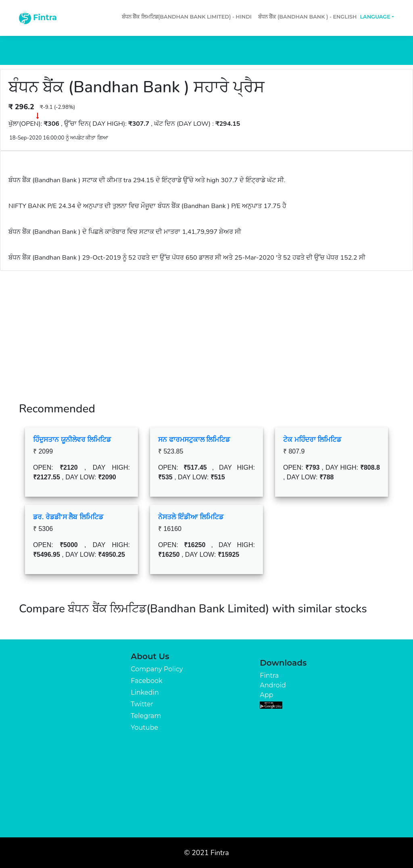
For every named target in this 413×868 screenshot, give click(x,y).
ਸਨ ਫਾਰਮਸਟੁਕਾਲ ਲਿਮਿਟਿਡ (194, 439)
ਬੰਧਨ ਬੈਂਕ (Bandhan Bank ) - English (308, 17)
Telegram (146, 716)
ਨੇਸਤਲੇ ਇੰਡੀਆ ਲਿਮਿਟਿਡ (191, 517)
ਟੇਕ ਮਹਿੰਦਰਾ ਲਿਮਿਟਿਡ (312, 439)
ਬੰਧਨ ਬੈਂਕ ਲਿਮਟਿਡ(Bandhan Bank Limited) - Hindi (187, 17)
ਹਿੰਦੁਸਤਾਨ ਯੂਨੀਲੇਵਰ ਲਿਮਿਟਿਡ (72, 439)
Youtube (144, 727)
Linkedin (145, 692)
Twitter (142, 704)
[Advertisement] (206, 331)
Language (375, 17)
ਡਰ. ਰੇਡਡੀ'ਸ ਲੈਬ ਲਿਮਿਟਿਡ (68, 517)
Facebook (146, 681)
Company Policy (157, 669)
